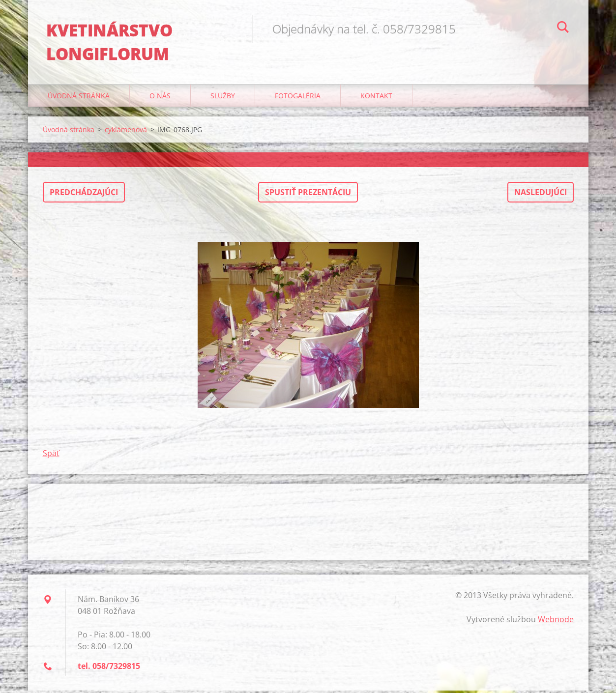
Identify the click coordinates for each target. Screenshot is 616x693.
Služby (223, 98)
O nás (160, 98)
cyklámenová (126, 132)
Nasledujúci (541, 195)
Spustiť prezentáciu (308, 195)
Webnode (556, 622)
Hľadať (563, 29)
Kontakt (376, 98)
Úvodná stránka (79, 98)
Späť (51, 456)
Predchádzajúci (84, 195)
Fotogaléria (298, 98)
